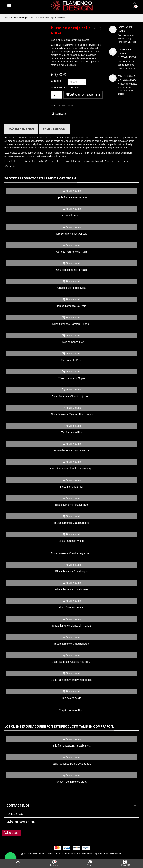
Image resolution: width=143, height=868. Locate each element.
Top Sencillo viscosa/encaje (71, 234)
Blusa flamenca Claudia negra (72, 450)
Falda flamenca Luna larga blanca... (71, 746)
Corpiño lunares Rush (71, 710)
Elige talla (56, 81)
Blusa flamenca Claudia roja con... (71, 396)
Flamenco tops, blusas (24, 18)
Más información (21, 129)
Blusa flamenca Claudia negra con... (72, 553)
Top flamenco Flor (71, 432)
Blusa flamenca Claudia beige (71, 523)
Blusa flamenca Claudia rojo (71, 589)
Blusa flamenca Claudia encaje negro (71, 469)
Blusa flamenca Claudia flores (72, 644)
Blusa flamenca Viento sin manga (71, 626)
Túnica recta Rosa (71, 360)
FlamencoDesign (67, 106)
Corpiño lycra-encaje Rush (72, 252)
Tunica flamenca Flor (71, 342)
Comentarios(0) (54, 129)
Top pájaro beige (71, 698)
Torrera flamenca (72, 216)
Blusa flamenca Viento (72, 541)
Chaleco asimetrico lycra (71, 288)
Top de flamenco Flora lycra (71, 197)
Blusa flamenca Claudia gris (71, 571)
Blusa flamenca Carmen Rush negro (71, 414)
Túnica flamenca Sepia (71, 378)
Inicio (7, 18)
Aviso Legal (11, 833)
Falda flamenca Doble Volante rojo (71, 764)
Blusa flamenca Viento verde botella (72, 680)
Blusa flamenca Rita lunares (71, 505)
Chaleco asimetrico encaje (71, 270)
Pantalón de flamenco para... (72, 782)
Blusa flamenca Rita (71, 487)
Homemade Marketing (111, 854)
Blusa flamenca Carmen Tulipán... (71, 324)
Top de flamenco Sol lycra (71, 306)
